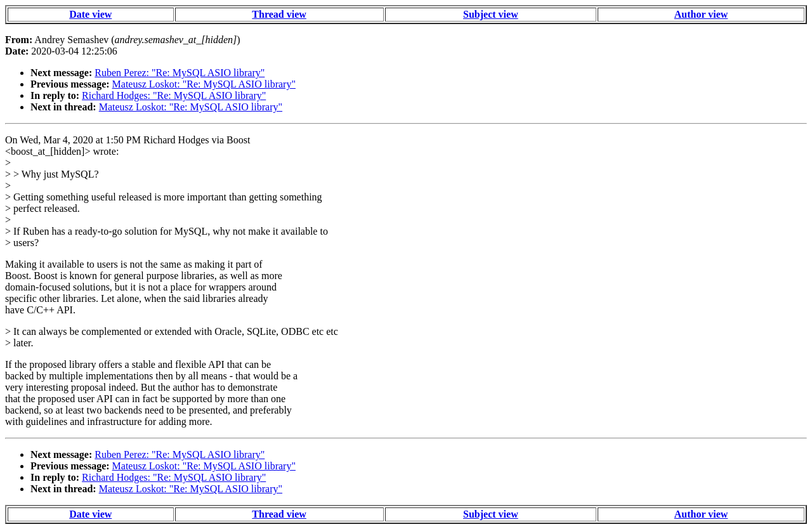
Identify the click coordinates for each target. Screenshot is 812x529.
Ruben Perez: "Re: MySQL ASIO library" (180, 73)
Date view (90, 14)
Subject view (491, 14)
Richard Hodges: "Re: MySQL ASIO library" (174, 95)
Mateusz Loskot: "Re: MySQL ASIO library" (204, 84)
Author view (701, 14)
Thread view (279, 14)
